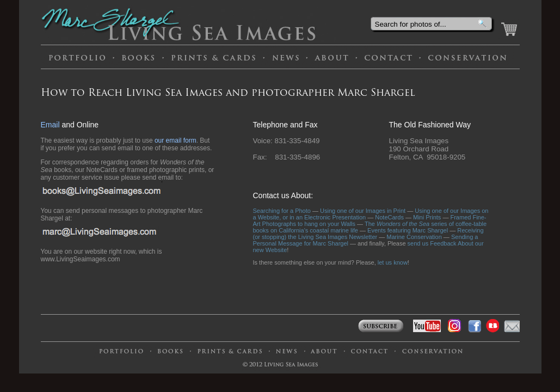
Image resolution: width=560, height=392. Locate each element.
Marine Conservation (414, 237)
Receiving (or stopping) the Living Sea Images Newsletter (368, 234)
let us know (393, 262)
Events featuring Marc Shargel (408, 230)
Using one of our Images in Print (363, 211)
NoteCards (389, 217)
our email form (176, 140)
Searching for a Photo (282, 211)
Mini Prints (427, 217)
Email (50, 125)
